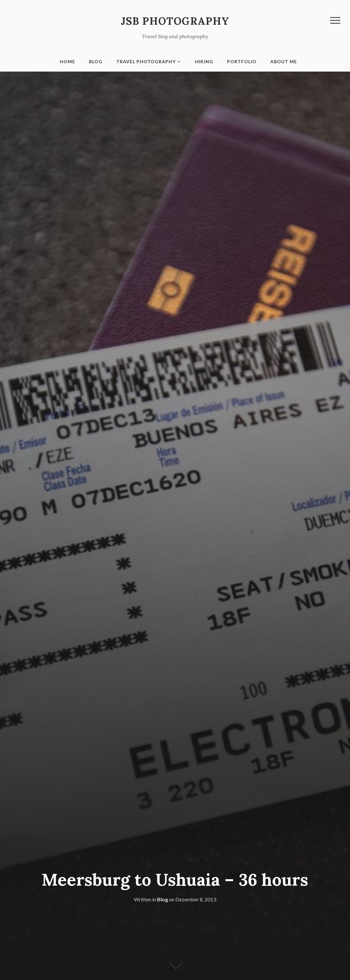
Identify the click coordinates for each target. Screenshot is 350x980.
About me (284, 61)
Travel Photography (146, 61)
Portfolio (242, 61)
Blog (96, 61)
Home (67, 61)
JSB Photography (175, 21)
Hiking (204, 61)
